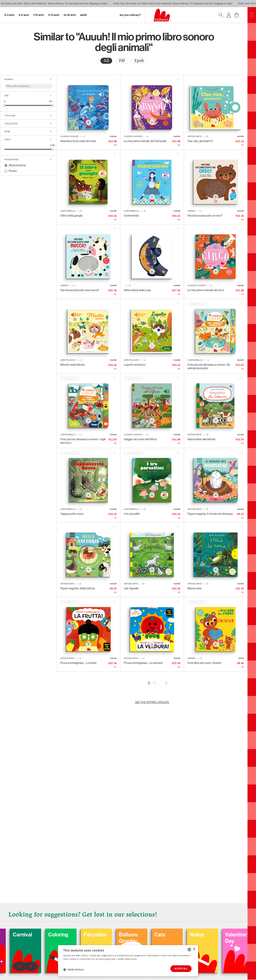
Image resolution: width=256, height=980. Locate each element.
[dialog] (128, 961)
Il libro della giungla (71, 216)
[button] (74, 970)
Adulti (83, 15)
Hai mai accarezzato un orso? (205, 216)
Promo (13, 171)
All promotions (17, 165)
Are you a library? (130, 15)
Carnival (37, 935)
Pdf (122, 61)
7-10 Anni (38, 15)
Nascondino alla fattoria (201, 439)
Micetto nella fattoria (72, 365)
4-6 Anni (24, 15)
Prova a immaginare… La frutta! (78, 663)
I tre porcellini (132, 514)
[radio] (106, 61)
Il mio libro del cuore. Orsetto (205, 663)
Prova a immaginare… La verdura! (143, 663)
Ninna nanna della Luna (137, 290)
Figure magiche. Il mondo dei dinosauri (210, 514)
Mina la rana (194, 588)
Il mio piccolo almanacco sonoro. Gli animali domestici (209, 366)
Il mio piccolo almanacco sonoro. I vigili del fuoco (83, 441)
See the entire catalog (152, 702)
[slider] (5, 105)
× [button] (194, 949)
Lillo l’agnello (131, 588)
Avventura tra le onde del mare (78, 141)
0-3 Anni (9, 15)
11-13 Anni (54, 15)
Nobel (211, 935)
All (106, 61)
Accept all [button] (181, 969)
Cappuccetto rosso (72, 514)
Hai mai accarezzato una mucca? (80, 290)
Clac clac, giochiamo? (200, 141)
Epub (139, 61)
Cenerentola (131, 216)
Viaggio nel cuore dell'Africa (140, 439)
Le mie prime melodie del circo (206, 290)
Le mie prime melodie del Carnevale (145, 141)
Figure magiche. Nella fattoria (78, 588)
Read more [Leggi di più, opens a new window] (131, 959)
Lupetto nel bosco (135, 365)
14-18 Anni (70, 15)
